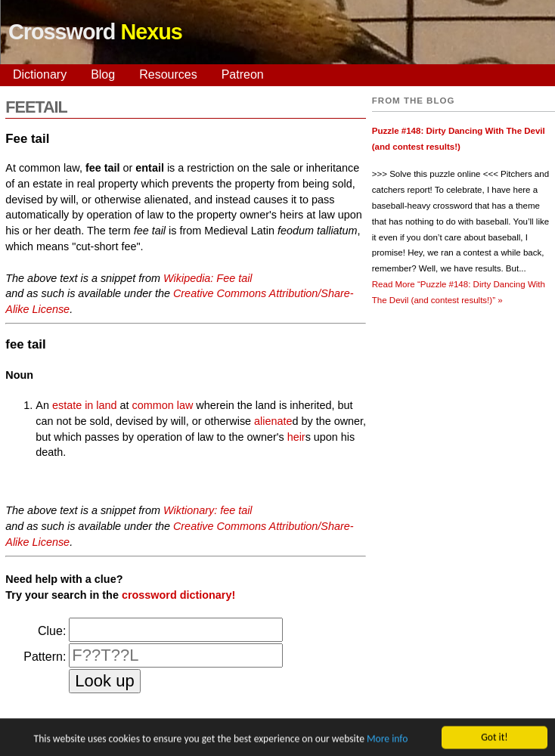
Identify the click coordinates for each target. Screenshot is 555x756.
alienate (273, 421)
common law (163, 405)
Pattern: (45, 657)
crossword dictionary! (178, 595)
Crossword (95, 32)
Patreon (243, 74)
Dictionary (40, 74)
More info (387, 741)
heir (296, 437)
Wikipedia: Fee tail (208, 278)
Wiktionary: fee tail (208, 510)
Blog (103, 74)
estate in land (85, 405)
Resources (168, 74)
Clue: (52, 631)
